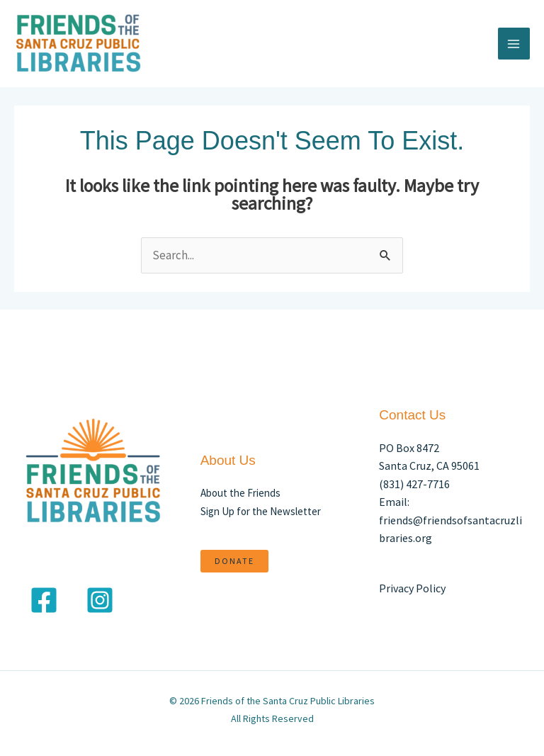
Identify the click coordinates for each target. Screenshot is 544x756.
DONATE (234, 561)
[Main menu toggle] (514, 44)
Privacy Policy (412, 588)
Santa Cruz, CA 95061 (429, 466)
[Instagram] (100, 600)
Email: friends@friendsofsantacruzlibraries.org (450, 520)
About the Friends (240, 493)
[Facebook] (44, 600)
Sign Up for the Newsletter (261, 511)
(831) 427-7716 (414, 484)
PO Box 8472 (409, 448)
